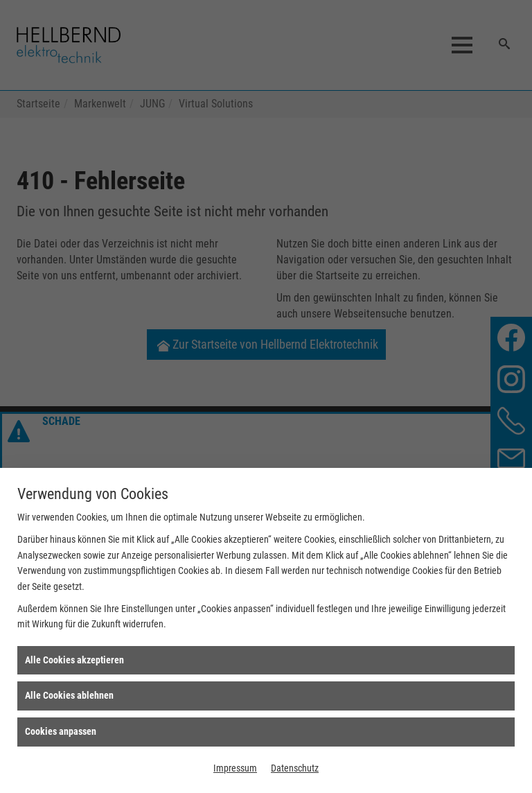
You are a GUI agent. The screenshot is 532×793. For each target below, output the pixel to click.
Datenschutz (295, 768)
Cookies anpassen (61, 731)
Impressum (235, 768)
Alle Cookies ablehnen (69, 695)
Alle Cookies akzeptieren (74, 660)
